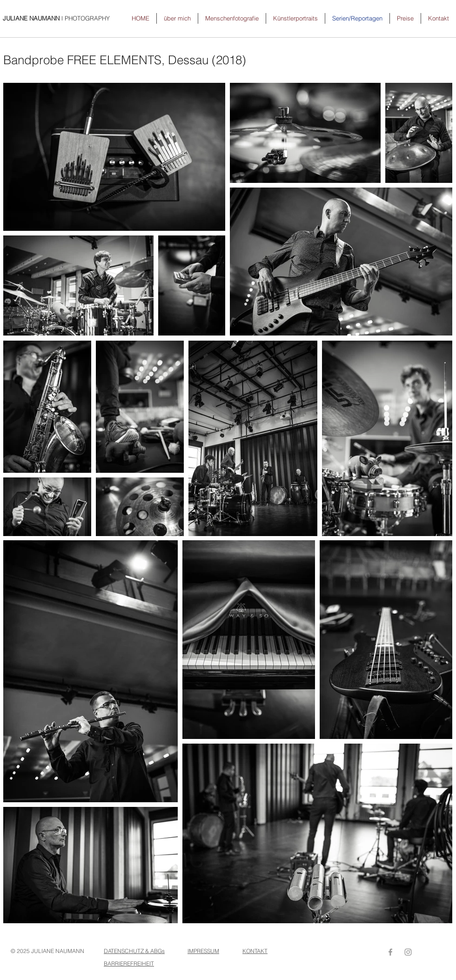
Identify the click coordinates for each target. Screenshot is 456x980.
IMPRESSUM (203, 951)
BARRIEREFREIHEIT (129, 963)
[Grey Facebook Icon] (390, 952)
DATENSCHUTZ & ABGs (134, 951)
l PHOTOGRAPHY (56, 18)
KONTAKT (255, 951)
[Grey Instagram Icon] (408, 952)
